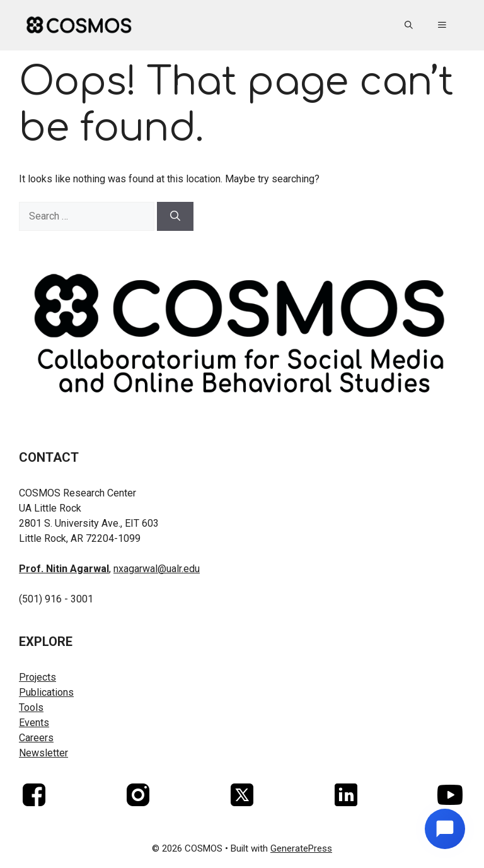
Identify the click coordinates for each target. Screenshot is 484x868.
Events (34, 723)
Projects (37, 677)
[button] (409, 25)
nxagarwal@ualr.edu (157, 569)
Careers (36, 738)
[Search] (175, 216)
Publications (46, 692)
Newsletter (43, 753)
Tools (31, 707)
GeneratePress (301, 848)
